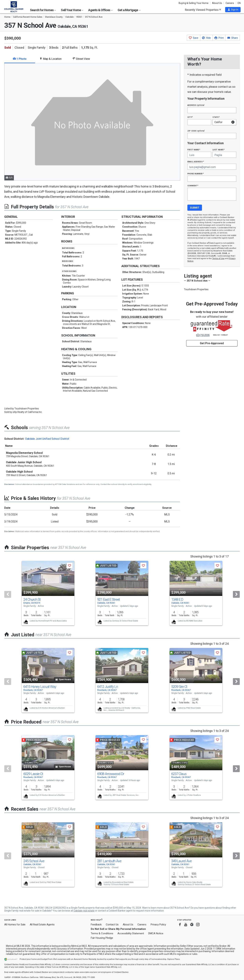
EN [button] (239, 3)
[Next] (236, 594)
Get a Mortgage (129, 10)
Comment (193, 186)
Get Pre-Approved (212, 343)
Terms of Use (218, 258)
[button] (233, 10)
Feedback (96, 925)
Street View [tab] (81, 59)
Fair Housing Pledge (102, 938)
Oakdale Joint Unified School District (47, 439)
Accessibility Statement (131, 933)
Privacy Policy (158, 925)
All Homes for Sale (15, 925)
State (216, 117)
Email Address (196, 162)
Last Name (219, 150)
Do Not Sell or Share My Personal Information (118, 929)
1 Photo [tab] (20, 59)
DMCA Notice (156, 933)
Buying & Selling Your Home (194, 3)
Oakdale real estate (84, 911)
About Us (217, 3)
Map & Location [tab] (51, 59)
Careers (230, 3)
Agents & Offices (100, 10)
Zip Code (196, 131)
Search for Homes (43, 10)
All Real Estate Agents (42, 925)
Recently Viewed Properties (203, 10)
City (190, 117)
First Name (194, 150)
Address (196, 105)
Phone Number (196, 174)
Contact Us (112, 925)
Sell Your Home (72, 10)
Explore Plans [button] (174, 959)
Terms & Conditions (102, 933)
